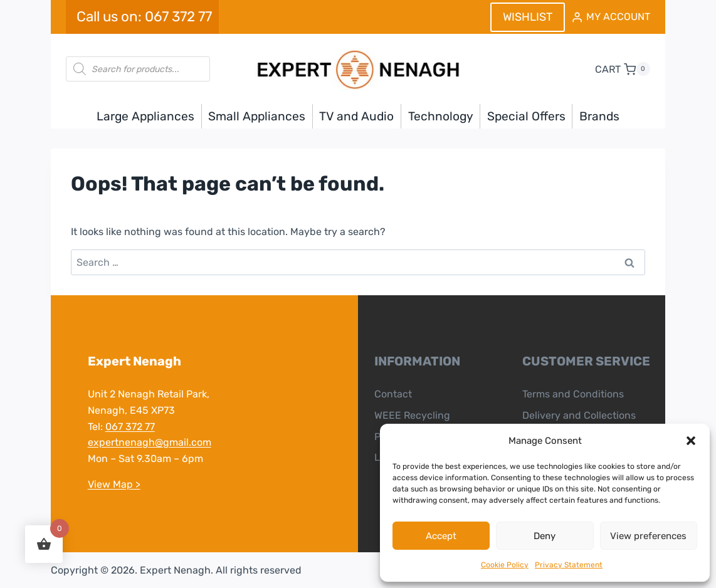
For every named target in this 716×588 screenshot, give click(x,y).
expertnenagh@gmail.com (149, 442)
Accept (441, 536)
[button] (691, 441)
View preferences (648, 536)
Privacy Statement (569, 565)
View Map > (113, 484)
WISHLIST (528, 17)
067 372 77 (129, 427)
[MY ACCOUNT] (611, 17)
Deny (545, 536)
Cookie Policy (505, 565)
